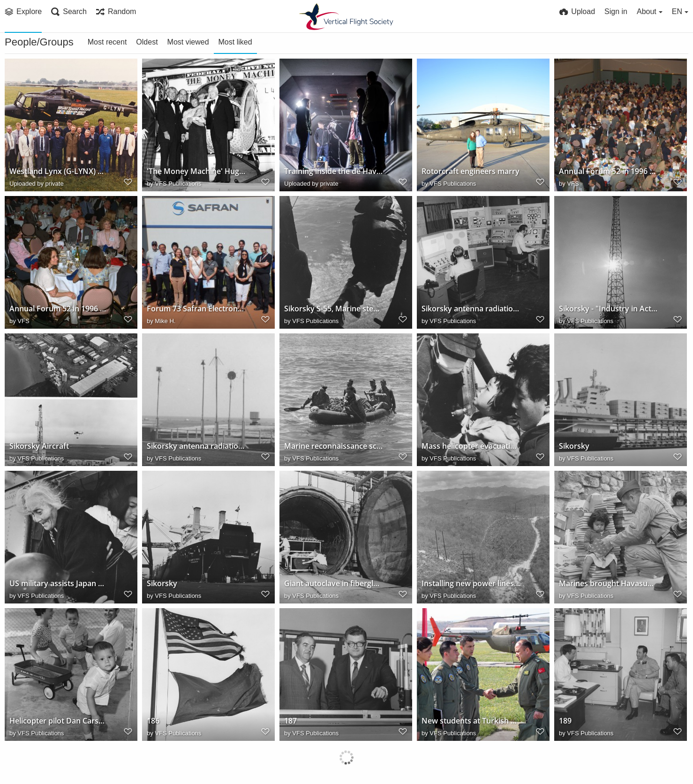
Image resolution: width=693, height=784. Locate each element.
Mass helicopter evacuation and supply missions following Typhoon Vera (471, 446)
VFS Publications (178, 184)
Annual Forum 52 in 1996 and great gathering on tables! (608, 171)
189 (565, 721)
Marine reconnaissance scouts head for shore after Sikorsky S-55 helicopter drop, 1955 (333, 446)
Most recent (107, 42)
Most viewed (188, 42)
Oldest (147, 42)
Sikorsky (574, 446)
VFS (573, 184)
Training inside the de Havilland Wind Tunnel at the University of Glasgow (333, 171)
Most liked (235, 42)
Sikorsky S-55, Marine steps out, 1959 (333, 309)
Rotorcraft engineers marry (471, 171)
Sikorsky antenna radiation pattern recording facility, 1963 (196, 446)
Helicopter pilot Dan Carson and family (59, 721)
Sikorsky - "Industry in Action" (608, 309)
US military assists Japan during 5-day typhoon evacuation (59, 584)
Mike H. (165, 321)
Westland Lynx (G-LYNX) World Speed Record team (59, 171)
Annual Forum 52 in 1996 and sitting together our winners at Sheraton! (59, 309)
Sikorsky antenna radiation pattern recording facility (471, 309)
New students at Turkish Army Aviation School (471, 721)
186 (153, 721)
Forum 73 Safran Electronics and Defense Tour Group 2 (196, 309)
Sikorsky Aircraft (39, 446)
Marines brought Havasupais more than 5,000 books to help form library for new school (608, 584)
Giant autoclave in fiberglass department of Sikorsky (333, 584)
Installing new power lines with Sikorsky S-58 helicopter (471, 584)
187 (290, 721)
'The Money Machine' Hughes (196, 171)
